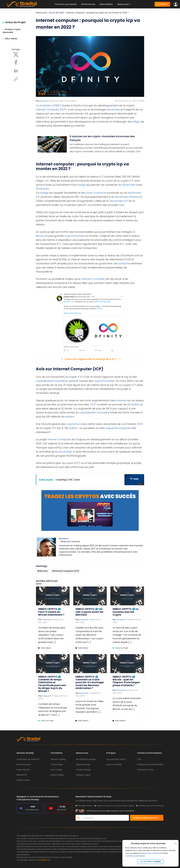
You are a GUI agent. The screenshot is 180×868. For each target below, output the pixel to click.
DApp (136, 122)
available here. (44, 860)
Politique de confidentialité (152, 853)
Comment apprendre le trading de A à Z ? (91, 359)
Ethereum (43, 189)
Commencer (162, 4)
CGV (139, 759)
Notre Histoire (106, 4)
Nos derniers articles (86, 759)
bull (124, 424)
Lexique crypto (83, 775)
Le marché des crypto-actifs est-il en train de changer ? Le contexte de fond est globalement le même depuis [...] (127, 635)
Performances (88, 4)
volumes (121, 400)
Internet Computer (48, 110)
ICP (63, 110)
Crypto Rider (57, 764)
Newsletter (22, 775)
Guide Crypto (23, 780)
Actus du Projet (15, 22)
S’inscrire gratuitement (147, 818)
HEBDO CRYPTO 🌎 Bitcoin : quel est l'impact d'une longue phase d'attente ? (126, 681)
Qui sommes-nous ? (116, 759)
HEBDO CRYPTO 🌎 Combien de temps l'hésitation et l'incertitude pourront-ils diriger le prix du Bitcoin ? (53, 684)
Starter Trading (58, 759)
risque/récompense (118, 428)
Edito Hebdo (11, 39)
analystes (124, 263)
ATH (140, 424)
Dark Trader (56, 770)
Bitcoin (40, 236)
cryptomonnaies (104, 381)
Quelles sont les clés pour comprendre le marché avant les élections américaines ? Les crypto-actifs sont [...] (90, 635)
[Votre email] (105, 818)
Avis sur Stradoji (114, 764)
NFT (85, 205)
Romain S (44, 101)
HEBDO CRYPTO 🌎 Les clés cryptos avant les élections (89, 612)
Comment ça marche (66, 4)
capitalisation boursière (94, 412)
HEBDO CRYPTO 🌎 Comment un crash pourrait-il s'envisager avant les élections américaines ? (90, 683)
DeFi (122, 205)
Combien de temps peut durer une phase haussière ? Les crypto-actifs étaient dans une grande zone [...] (52, 635)
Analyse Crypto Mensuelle (12, 31)
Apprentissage (83, 764)
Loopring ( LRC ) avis (68, 480)
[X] (16, 54)
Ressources (41, 13)
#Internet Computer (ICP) (66, 571)
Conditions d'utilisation (135, 856)
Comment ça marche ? (28, 759)
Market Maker (57, 775)
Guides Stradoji (83, 770)
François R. (47, 620)
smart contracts (96, 193)
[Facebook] (16, 62)
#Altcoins (43, 571)
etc (47, 181)
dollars (135, 404)
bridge (81, 185)
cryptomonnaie (74, 236)
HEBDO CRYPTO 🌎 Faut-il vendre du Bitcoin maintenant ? (51, 612)
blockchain (113, 110)
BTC (59, 244)
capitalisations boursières (52, 381)
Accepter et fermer (150, 862)
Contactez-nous (145, 770)
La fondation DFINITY (49, 105)
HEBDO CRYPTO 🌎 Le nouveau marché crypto (125, 612)
